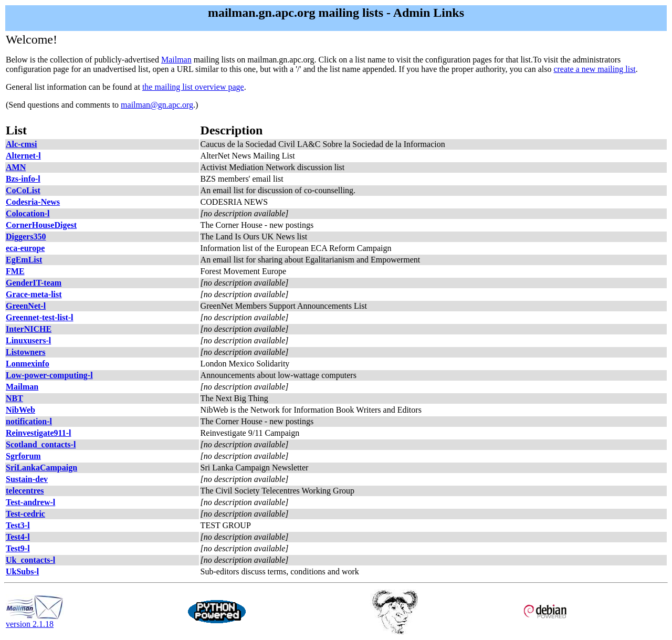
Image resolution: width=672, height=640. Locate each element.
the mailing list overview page (193, 87)
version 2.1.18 (35, 620)
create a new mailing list (594, 69)
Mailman (176, 60)
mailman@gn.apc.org (157, 105)
